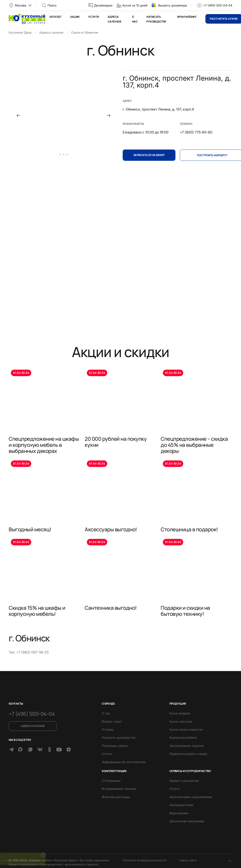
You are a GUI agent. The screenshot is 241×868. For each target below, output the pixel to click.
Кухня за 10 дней (135, 5)
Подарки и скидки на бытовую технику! (185, 611)
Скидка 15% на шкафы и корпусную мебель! (37, 611)
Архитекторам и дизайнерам (191, 797)
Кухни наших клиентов (186, 729)
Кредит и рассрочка (184, 781)
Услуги (94, 17)
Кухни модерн (180, 713)
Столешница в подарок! (189, 529)
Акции (75, 17)
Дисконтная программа (187, 821)
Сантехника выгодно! (111, 608)
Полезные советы (115, 746)
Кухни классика (181, 721)
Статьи (107, 754)
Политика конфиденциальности (145, 860)
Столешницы (111, 781)
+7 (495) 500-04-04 (218, 5)
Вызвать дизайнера (172, 5)
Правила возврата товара (188, 754)
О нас (106, 713)
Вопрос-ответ (112, 721)
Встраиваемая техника (119, 789)
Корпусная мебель (183, 737)
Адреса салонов (33, 726)
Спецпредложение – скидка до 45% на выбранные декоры (194, 445)
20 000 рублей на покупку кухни (116, 442)
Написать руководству (119, 737)
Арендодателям (181, 805)
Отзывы (108, 729)
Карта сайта (188, 860)
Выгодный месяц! (30, 529)
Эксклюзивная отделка (187, 746)
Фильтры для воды (116, 797)
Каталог (55, 17)
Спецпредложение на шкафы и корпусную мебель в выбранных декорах (44, 445)
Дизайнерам (103, 5)
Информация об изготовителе (124, 762)
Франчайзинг (187, 17)
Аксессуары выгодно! (111, 529)
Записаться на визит (149, 155)
